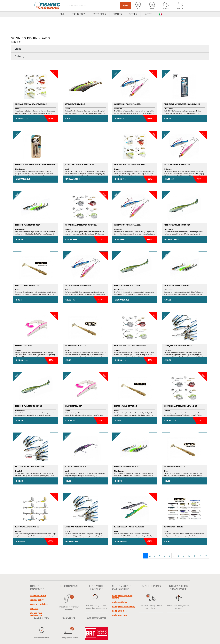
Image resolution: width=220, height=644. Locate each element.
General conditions (39, 604)
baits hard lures (120, 611)
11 (195, 556)
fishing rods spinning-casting (123, 597)
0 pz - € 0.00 (180, 6)
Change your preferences (36, 614)
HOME (61, 14)
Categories (99, 14)
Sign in (152, 5)
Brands (117, 14)
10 (189, 556)
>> (206, 556)
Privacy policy (37, 600)
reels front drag (120, 615)
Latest (148, 14)
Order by (19, 56)
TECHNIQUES (79, 14)
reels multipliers (120, 602)
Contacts (166, 5)
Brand (18, 49)
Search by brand (38, 595)
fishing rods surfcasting (124, 606)
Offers (133, 14)
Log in (138, 5)
